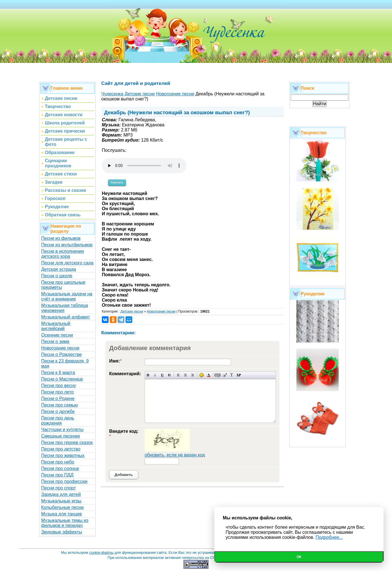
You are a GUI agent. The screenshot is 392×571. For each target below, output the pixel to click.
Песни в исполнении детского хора (63, 254)
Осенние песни (57, 335)
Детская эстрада (59, 269)
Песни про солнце (60, 468)
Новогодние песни (60, 348)
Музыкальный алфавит (66, 317)
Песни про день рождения (58, 420)
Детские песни (132, 311)
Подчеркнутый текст (162, 375)
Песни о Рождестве (61, 354)
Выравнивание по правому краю (192, 375)
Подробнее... (329, 537)
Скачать (117, 182)
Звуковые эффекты (62, 532)
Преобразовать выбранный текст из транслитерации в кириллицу (232, 375)
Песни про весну (59, 386)
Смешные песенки (60, 436)
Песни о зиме (55, 341)
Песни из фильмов (61, 238)
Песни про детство (61, 449)
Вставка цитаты (225, 375)
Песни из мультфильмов (67, 245)
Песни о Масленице (62, 379)
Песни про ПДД (57, 475)
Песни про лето (57, 392)
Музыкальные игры (61, 501)
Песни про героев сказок (67, 442)
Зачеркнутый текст (169, 375)
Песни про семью (60, 405)
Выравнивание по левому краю (178, 375)
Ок (299, 557)
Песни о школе (57, 276)
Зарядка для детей (61, 494)
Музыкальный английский (56, 326)
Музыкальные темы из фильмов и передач (65, 523)
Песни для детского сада (67, 263)
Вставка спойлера (239, 375)
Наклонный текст (155, 375)
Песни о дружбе (58, 411)
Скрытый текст (218, 375)
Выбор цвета (209, 375)
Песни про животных (63, 455)
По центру (185, 375)
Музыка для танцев (61, 514)
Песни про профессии (64, 481)
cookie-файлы (101, 553)
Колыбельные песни (62, 507)
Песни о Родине (58, 398)
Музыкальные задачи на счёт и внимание (67, 296)
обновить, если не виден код (175, 455)
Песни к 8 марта (58, 373)
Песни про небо (58, 462)
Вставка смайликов (201, 375)
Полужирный (148, 375)
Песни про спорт (59, 488)
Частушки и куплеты (62, 430)
